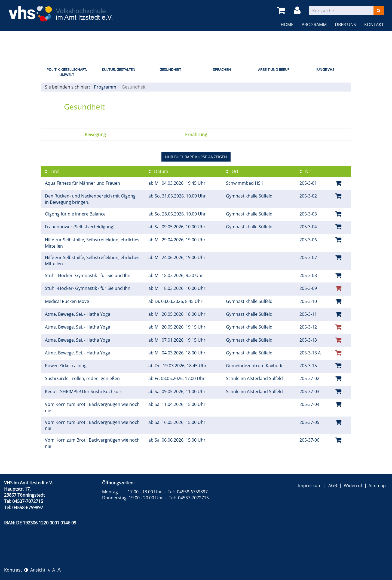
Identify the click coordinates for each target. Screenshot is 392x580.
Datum (158, 171)
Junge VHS (325, 69)
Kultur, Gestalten (119, 69)
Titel (52, 171)
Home (287, 25)
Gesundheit (170, 69)
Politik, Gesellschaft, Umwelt (67, 72)
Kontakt (374, 25)
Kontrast (16, 570)
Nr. (305, 171)
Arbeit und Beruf (274, 69)
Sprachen (222, 69)
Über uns (345, 25)
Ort (232, 171)
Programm (314, 25)
